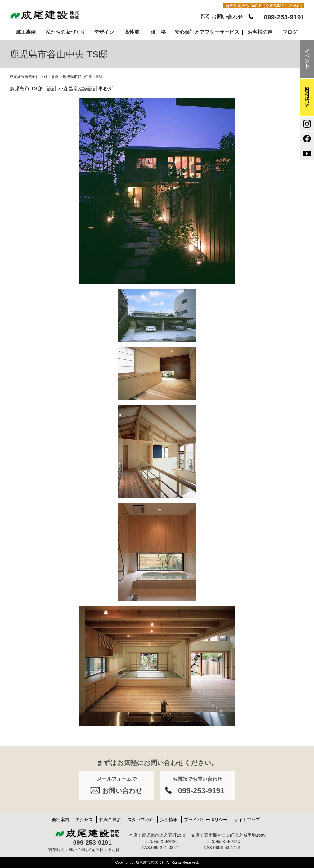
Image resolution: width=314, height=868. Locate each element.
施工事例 (26, 32)
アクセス (84, 820)
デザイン (104, 32)
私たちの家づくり (65, 32)
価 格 (158, 32)
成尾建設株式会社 (25, 77)
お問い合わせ (227, 17)
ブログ (290, 32)
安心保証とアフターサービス (207, 32)
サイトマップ (247, 820)
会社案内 (61, 820)
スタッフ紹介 (141, 820)
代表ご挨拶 (110, 820)
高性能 (132, 32)
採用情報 (169, 820)
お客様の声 (260, 32)
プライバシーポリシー (206, 820)
